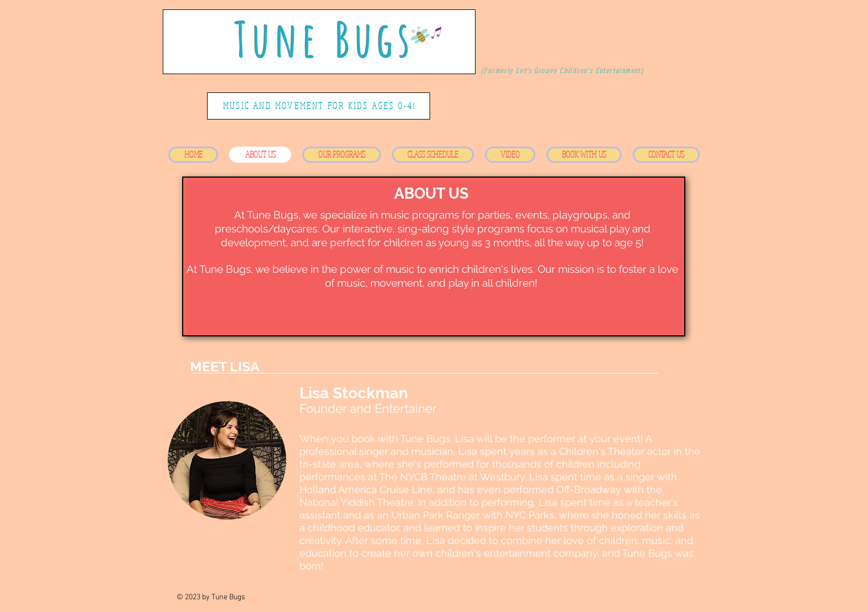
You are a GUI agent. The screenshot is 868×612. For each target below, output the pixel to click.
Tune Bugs (324, 39)
